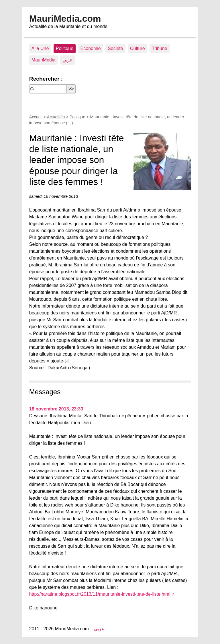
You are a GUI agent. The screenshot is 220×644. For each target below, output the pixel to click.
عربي (68, 60)
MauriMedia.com (65, 19)
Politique (65, 48)
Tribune (160, 48)
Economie (91, 48)
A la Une (40, 48)
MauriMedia (44, 60)
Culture (137, 48)
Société (115, 48)
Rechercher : (46, 79)
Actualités (56, 117)
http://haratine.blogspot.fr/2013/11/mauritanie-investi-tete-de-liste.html (100, 594)
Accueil (36, 117)
